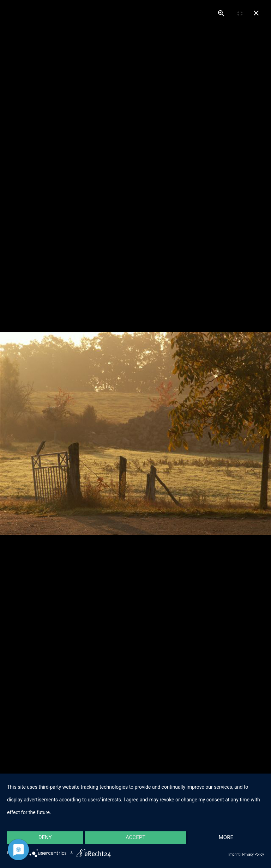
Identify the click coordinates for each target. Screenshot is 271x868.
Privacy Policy (253, 854)
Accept (135, 837)
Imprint (234, 854)
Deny (45, 837)
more (226, 837)
